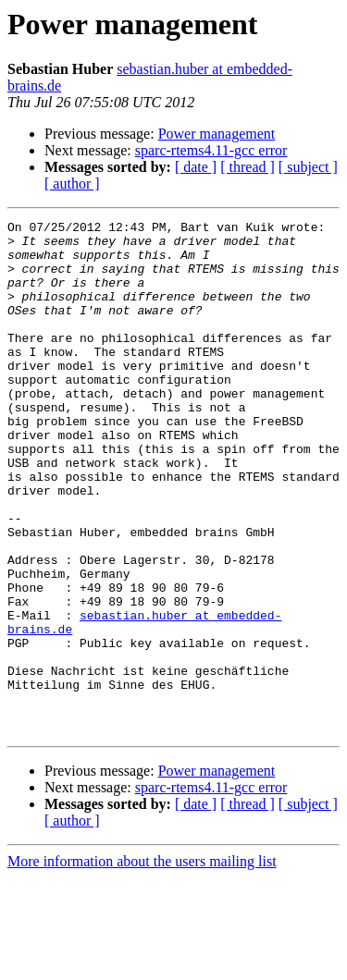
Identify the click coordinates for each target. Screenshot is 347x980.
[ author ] (72, 184)
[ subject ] (308, 167)
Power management (217, 134)
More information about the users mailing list (142, 964)
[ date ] (196, 167)
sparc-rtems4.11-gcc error (211, 150)
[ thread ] (248, 167)
